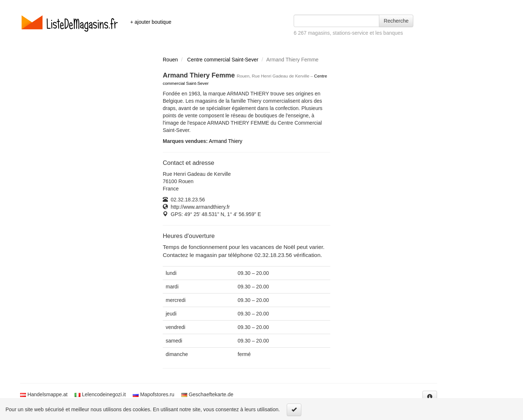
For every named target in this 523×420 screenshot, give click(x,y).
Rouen (170, 60)
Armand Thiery (226, 141)
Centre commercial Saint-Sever (223, 60)
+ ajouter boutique (151, 22)
